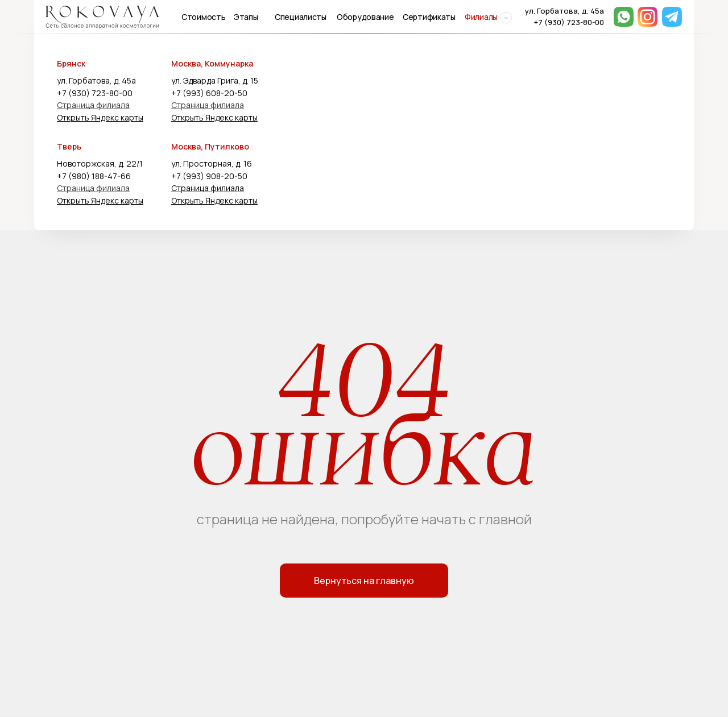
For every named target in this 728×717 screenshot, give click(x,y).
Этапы (246, 17)
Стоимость (203, 17)
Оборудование (365, 17)
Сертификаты (429, 17)
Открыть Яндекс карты (100, 117)
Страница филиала (93, 105)
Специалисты (301, 17)
